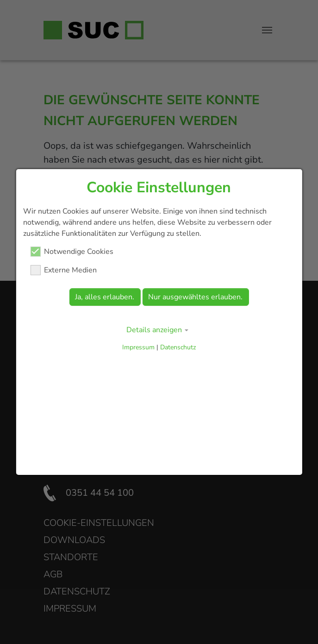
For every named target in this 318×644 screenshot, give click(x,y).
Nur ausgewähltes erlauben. (195, 297)
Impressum (138, 347)
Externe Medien (63, 270)
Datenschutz (178, 347)
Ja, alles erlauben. (105, 297)
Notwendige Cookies (72, 252)
